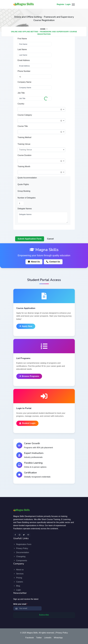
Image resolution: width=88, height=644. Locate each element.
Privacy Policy (21, 548)
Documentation (21, 552)
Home (43, 29)
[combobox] (41, 109)
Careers (18, 582)
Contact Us (53, 262)
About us (19, 570)
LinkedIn (48, 638)
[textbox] (41, 109)
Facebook (30, 638)
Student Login (27, 423)
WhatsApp (58, 638)
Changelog (19, 556)
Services (18, 574)
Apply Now (26, 326)
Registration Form (22, 544)
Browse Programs (29, 376)
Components (20, 561)
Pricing (18, 578)
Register (60, 4)
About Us (34, 262)
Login (68, 4)
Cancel (50, 239)
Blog (17, 586)
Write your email (20, 604)
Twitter (39, 638)
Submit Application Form (30, 239)
